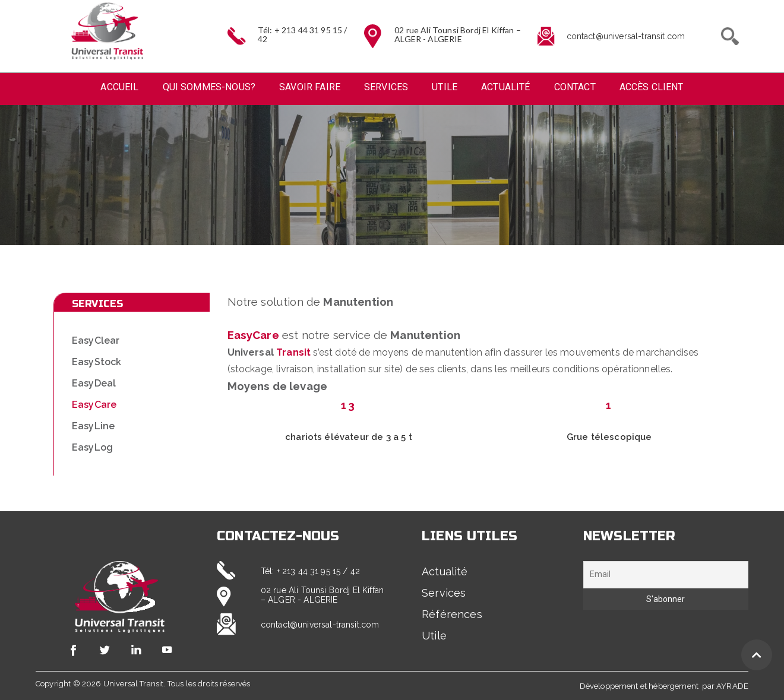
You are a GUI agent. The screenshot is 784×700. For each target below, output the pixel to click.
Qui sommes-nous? (209, 87)
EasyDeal (94, 383)
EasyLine (93, 426)
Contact (575, 87)
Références (452, 614)
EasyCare (94, 405)
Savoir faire (310, 87)
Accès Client (652, 87)
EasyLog (92, 447)
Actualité (505, 87)
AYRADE (732, 686)
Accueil (119, 87)
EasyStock (97, 362)
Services (386, 87)
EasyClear (96, 341)
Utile (445, 87)
